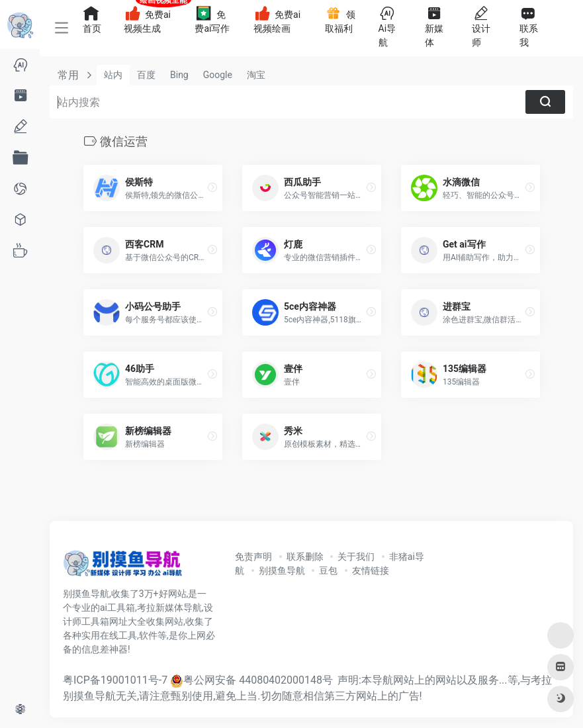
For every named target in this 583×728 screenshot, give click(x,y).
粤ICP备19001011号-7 (115, 680)
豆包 (328, 570)
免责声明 (253, 557)
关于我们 (356, 557)
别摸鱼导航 (282, 570)
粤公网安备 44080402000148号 (258, 680)
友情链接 (371, 570)
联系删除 (305, 557)
